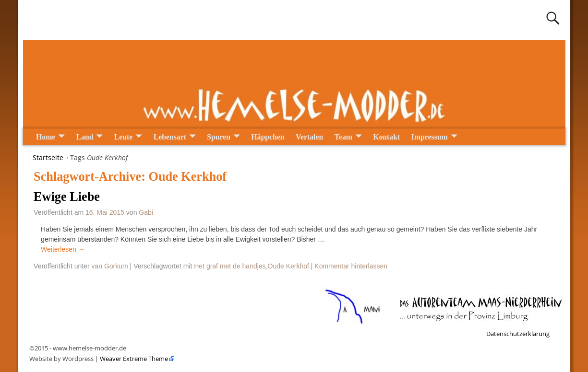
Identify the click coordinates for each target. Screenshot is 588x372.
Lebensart (170, 137)
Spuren (219, 137)
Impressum (430, 137)
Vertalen (309, 137)
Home (46, 137)
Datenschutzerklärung (518, 334)
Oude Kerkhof (288, 266)
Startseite (48, 157)
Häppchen (268, 137)
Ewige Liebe (67, 197)
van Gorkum (109, 266)
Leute (124, 137)
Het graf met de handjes (230, 266)
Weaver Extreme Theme (133, 359)
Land (85, 137)
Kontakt (386, 137)
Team (343, 137)
